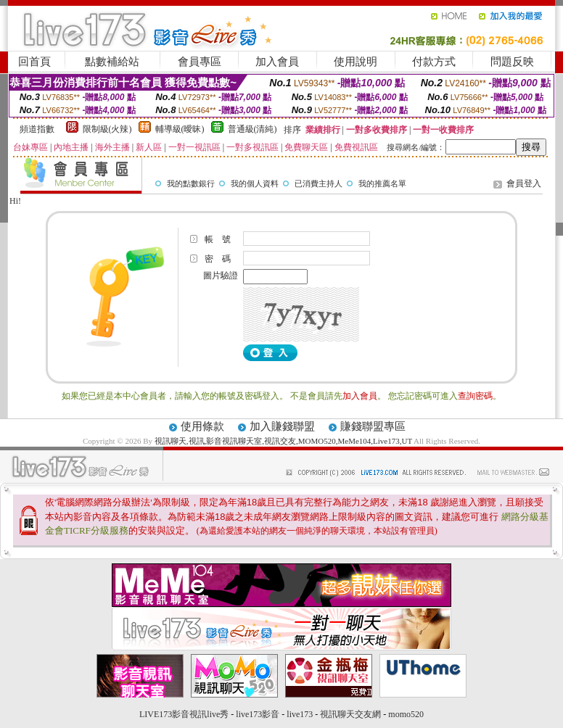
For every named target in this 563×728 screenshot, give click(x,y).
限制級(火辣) (107, 129)
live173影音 (258, 714)
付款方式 (434, 62)
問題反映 (512, 62)
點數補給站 (112, 62)
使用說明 (356, 62)
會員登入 (524, 183)
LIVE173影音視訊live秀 (184, 714)
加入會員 (277, 62)
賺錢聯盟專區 (373, 426)
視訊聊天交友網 (350, 714)
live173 (300, 714)
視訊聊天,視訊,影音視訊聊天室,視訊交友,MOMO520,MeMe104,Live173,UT (283, 441)
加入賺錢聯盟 (282, 426)
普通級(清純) (252, 129)
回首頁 (34, 62)
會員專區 (200, 62)
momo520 (406, 714)
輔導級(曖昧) (180, 129)
